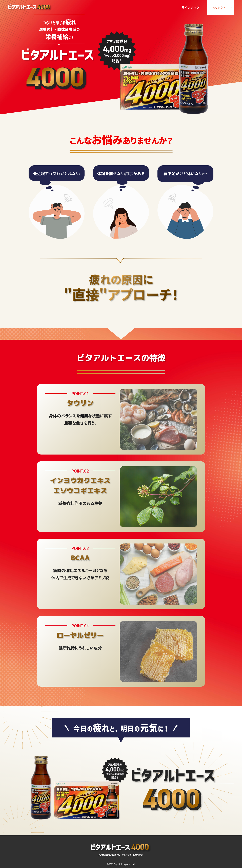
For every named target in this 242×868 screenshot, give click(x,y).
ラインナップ (191, 7)
